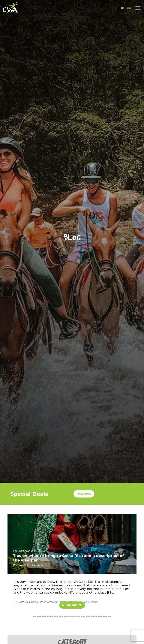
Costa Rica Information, (45, 602)
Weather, (93, 602)
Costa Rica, (24, 602)
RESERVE (84, 494)
